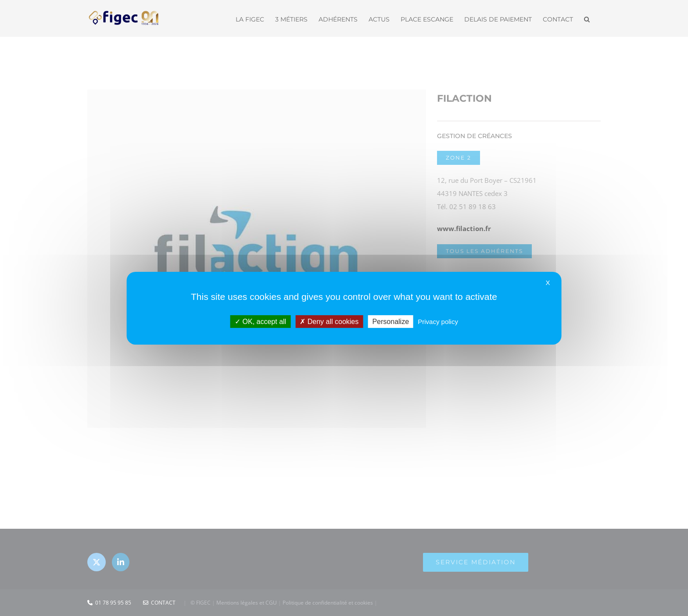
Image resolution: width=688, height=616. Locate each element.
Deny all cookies (329, 321)
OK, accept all (260, 321)
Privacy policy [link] (438, 321)
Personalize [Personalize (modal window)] (391, 321)
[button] (587, 18)
